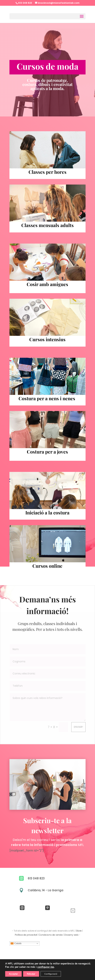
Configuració (51, 974)
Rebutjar (31, 974)
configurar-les (46, 967)
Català (16, 943)
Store (79, 931)
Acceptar (13, 974)
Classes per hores (47, 172)
